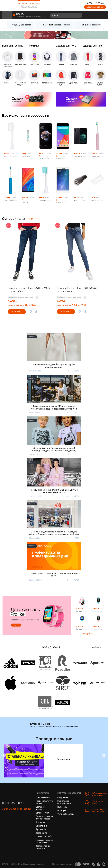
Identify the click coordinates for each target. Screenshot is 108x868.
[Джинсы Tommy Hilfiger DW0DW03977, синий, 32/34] (79, 252)
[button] (4, 25)
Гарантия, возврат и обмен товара (44, 818)
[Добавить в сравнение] (36, 312)
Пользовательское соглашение (44, 841)
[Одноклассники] (9, 822)
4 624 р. (63, 301)
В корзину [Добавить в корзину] (17, 312)
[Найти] (79, 15)
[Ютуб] (14, 822)
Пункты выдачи (43, 797)
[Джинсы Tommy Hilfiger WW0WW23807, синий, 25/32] (29, 252)
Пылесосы (62, 807)
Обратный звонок (95, 7)
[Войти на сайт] (98, 15)
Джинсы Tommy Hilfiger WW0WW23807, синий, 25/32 (29, 290)
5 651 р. (13, 301)
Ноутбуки (62, 810)
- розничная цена (20, 297)
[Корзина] (103, 15)
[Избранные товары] (93, 15)
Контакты (40, 822)
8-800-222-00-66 (95, 3)
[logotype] (9, 6)
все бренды (97, 647)
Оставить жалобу (44, 837)
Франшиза (41, 829)
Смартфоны (63, 797)
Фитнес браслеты (66, 814)
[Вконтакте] (4, 822)
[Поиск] (66, 15)
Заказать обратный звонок (17, 809)
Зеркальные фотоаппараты (64, 802)
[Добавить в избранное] (30, 312)
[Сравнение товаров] (88, 15)
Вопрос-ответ (42, 813)
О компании (41, 826)
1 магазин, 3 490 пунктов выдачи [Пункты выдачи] (29, 17)
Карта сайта (41, 833)
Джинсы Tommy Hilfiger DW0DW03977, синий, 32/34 (78, 290)
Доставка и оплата (41, 808)
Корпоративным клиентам (43, 847)
